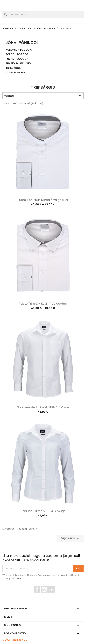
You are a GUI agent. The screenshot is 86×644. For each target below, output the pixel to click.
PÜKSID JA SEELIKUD (18, 64)
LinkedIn (53, 594)
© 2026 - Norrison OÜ (15, 640)
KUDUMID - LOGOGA (19, 50)
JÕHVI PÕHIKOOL (22, 43)
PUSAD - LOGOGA (17, 59)
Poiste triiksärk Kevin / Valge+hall (43, 304)
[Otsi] (43, 15)
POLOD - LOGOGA (17, 54)
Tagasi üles (70, 538)
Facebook (40, 594)
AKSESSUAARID (15, 73)
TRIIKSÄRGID (14, 68)
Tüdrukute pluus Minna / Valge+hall (43, 200)
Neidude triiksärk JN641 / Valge (43, 511)
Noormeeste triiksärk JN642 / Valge (43, 407)
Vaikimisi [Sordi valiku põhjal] (43, 96)
